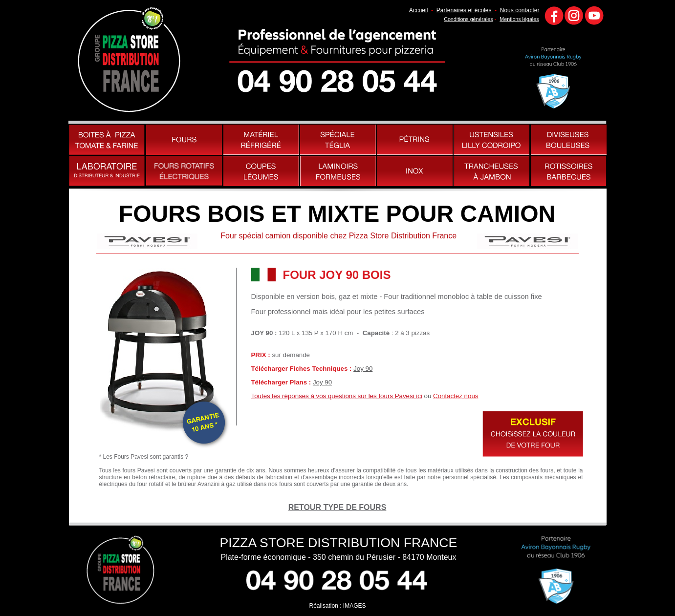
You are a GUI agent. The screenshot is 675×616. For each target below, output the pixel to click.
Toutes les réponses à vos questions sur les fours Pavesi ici (337, 396)
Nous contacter (520, 10)
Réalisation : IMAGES (337, 606)
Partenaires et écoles (464, 10)
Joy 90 (363, 369)
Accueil (419, 10)
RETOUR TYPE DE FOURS (337, 507)
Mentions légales (519, 19)
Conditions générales (468, 19)
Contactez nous (456, 396)
